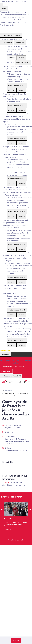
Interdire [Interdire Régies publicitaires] (22, 249)
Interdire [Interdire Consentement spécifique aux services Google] (22, 183)
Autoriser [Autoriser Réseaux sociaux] (12, 282)
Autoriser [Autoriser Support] (12, 315)
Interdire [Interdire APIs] (22, 90)
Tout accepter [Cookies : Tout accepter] (7, 43)
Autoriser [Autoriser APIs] (12, 90)
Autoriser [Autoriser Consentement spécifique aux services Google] (12, 183)
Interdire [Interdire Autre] (22, 110)
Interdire (22, 58)
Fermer (4, 8)
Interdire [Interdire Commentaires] (22, 143)
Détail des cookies (23, 63)
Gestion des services (17, 85)
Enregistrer (5, 354)
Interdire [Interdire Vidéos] (22, 345)
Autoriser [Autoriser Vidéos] (12, 345)
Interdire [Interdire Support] (22, 315)
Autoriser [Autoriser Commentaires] (12, 143)
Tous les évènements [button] (16, 540)
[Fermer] (2, 4)
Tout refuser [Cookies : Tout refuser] (20, 43)
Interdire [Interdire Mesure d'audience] (22, 216)
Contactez (6, 482)
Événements (9, 391)
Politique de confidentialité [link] (11, 35)
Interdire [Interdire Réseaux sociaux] (22, 282)
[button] (16, 640)
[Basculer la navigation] (29, 383)
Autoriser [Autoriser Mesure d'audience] (12, 216)
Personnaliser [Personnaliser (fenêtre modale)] (6, 371)
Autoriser (12, 58)
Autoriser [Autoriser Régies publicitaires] (12, 249)
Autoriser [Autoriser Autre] (12, 110)
